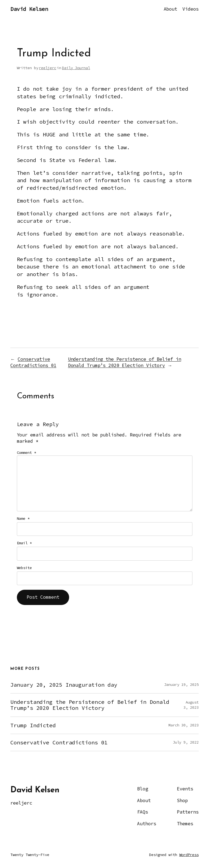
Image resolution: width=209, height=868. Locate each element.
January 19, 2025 (181, 684)
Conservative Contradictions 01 (33, 362)
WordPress (189, 855)
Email (24, 543)
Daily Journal (76, 68)
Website (24, 568)
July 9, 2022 (186, 742)
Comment (27, 453)
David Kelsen (29, 9)
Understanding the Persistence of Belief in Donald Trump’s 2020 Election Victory (125, 362)
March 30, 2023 (184, 725)
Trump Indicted (33, 725)
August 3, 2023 (191, 705)
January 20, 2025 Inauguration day (64, 685)
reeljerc (47, 68)
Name (23, 518)
